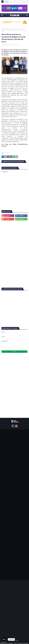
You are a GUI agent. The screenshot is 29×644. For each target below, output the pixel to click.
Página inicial (4, 29)
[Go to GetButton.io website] (4, 642)
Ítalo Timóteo (6, 45)
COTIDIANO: (11, 29)
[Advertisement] (14, 237)
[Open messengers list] (4, 639)
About (17, 641)
